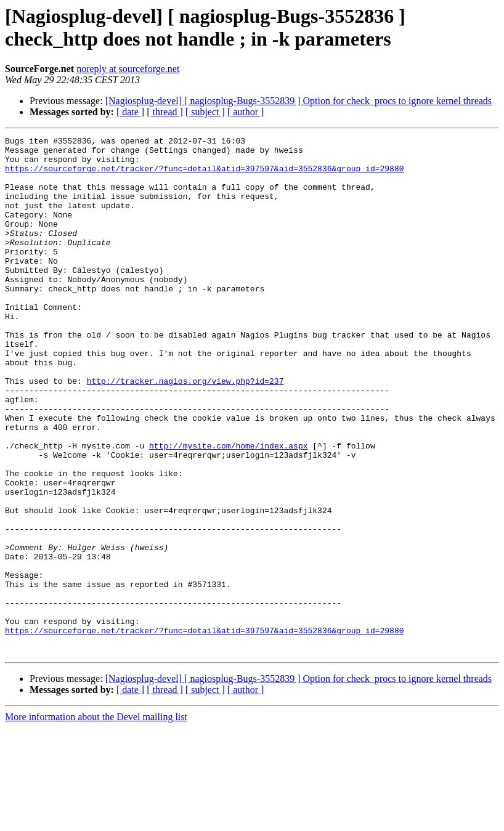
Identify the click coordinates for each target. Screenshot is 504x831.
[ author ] (246, 112)
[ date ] (130, 112)
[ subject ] (205, 112)
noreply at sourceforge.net (128, 69)
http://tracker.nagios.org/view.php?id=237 (185, 431)
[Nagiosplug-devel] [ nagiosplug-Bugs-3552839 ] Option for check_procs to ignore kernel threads (299, 101)
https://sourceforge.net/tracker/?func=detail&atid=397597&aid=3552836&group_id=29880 (204, 176)
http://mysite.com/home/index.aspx (228, 508)
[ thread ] (165, 112)
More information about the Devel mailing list (96, 820)
